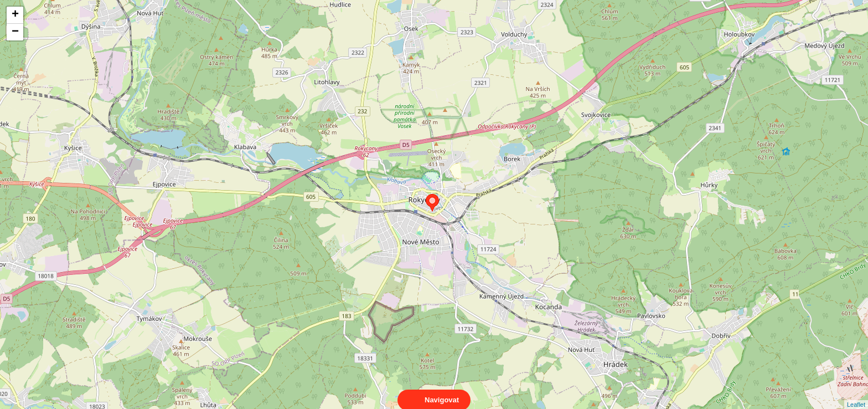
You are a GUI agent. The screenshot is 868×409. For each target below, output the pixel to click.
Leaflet (856, 395)
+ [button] (15, 15)
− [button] (15, 32)
